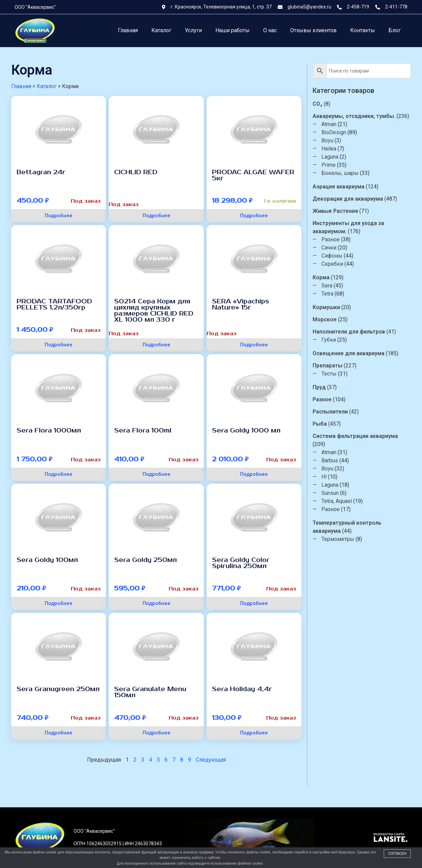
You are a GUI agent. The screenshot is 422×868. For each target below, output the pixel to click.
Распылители (330, 412)
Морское (325, 319)
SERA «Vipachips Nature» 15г (240, 304)
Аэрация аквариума (339, 187)
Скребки (332, 264)
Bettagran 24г (41, 172)
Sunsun (330, 493)
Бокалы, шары (340, 173)
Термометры (338, 539)
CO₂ (318, 104)
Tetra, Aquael (337, 501)
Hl (324, 477)
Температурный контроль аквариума (347, 527)
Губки (329, 340)
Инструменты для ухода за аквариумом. (348, 227)
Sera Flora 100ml (143, 430)
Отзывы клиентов (313, 30)
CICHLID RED (136, 172)
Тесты (329, 374)
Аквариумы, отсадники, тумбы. (354, 116)
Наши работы (233, 30)
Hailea (329, 149)
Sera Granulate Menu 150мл (150, 692)
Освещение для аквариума (349, 353)
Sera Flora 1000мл (49, 430)
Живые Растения (335, 211)
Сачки (329, 248)
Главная (128, 30)
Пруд (319, 387)
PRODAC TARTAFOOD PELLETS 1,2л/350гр (54, 304)
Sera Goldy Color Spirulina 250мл (241, 563)
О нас (270, 30)
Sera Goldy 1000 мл (246, 430)
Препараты (328, 366)
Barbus (330, 460)
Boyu (327, 140)
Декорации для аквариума (348, 199)
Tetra (327, 294)
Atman (329, 124)
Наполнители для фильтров (349, 332)
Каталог (161, 30)
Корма (321, 277)
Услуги (193, 30)
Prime (329, 165)
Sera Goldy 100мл (47, 560)
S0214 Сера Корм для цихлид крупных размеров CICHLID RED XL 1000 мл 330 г (154, 310)
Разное (331, 239)
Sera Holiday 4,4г (242, 689)
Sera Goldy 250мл (145, 560)
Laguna (330, 157)
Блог (395, 30)
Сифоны (332, 256)
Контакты (363, 30)
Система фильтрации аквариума (355, 436)
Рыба (320, 424)
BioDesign (334, 132)
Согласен (397, 854)
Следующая (211, 760)
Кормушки (326, 307)
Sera (327, 286)
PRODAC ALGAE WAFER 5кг (253, 175)
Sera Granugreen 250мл (58, 689)
